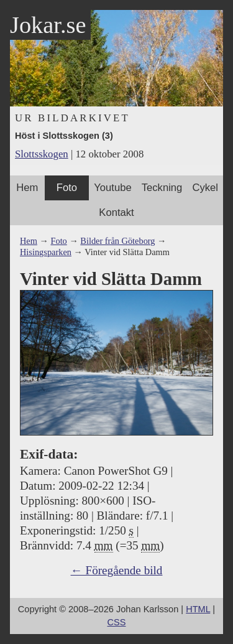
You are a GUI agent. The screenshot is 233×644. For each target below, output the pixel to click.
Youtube (112, 188)
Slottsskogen (42, 154)
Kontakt (116, 212)
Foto (67, 188)
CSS (117, 622)
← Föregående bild (117, 570)
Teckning (162, 188)
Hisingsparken (46, 252)
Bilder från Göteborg (117, 241)
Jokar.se (48, 25)
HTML (198, 609)
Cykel (205, 188)
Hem (27, 188)
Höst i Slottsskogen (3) (64, 136)
